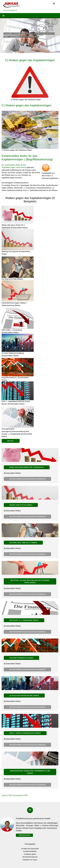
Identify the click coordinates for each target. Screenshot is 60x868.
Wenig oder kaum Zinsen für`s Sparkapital (27, 467)
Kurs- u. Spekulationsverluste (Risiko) (25, 733)
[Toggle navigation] (54, 4)
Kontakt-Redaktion (30, 851)
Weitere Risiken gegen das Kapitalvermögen (27, 479)
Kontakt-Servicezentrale (30, 849)
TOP (10, 795)
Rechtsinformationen (30, 857)
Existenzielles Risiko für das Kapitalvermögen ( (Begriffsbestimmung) (27, 158)
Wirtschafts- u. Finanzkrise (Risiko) (24, 620)
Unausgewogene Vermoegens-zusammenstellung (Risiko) (30, 772)
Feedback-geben (30, 854)
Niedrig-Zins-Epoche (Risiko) (21, 505)
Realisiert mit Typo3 (30, 860)
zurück (4, 795)
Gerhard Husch (24, 835)
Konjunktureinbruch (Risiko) (21, 658)
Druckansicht (18, 795)
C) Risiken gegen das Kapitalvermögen (30, 60)
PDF (26, 795)
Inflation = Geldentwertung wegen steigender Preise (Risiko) (30, 581)
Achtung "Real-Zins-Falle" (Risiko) (23, 543)
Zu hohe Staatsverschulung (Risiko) (24, 696)
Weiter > (11, 441)
